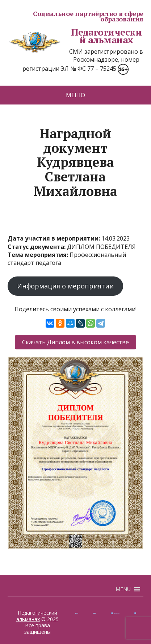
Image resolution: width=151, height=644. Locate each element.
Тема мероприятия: (39, 255)
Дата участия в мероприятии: (54, 238)
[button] (123, 589)
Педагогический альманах (75, 36)
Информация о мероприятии (65, 286)
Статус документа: (37, 247)
